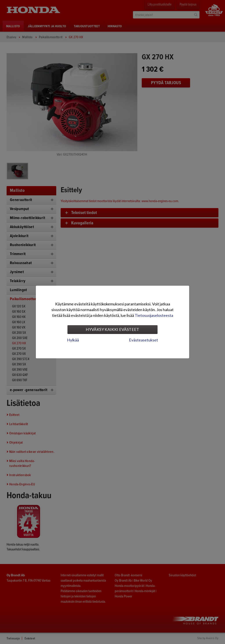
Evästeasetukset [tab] (143, 340)
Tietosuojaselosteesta (154, 315)
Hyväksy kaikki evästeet (112, 329)
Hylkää (73, 340)
